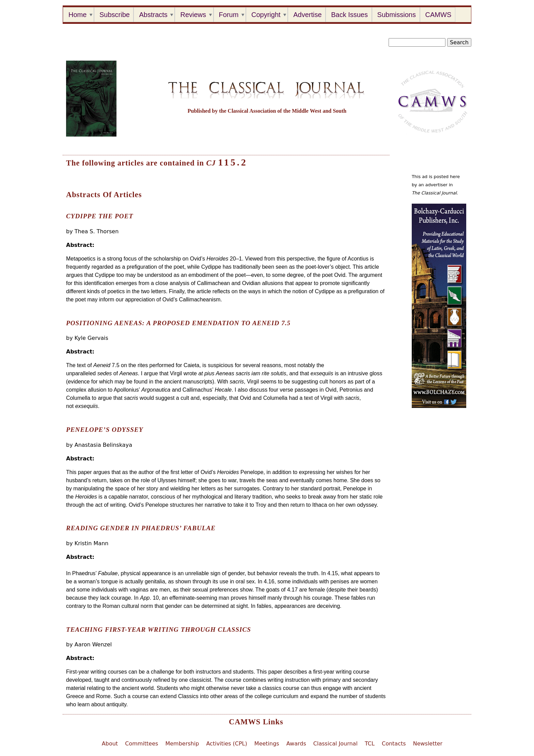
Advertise (307, 15)
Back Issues (349, 15)
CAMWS (438, 15)
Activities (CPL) (226, 744)
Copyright (266, 15)
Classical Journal (335, 744)
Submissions (397, 15)
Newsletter (428, 744)
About (110, 744)
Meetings (267, 744)
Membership (182, 744)
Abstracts (153, 15)
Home (77, 15)
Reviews (193, 15)
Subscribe (115, 15)
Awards (296, 744)
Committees (142, 744)
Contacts (394, 744)
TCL (370, 744)
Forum (229, 15)
